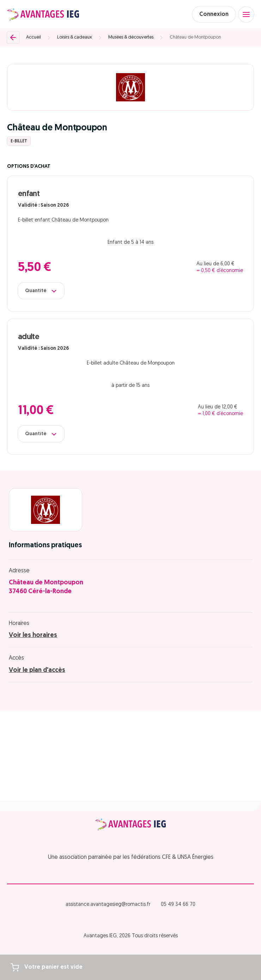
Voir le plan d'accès (37, 670)
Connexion (214, 14)
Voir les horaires (33, 635)
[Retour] (13, 37)
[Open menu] (246, 14)
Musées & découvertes (131, 37)
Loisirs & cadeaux (75, 37)
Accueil (34, 37)
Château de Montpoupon (195, 37)
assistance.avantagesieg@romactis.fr (108, 905)
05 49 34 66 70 (178, 905)
